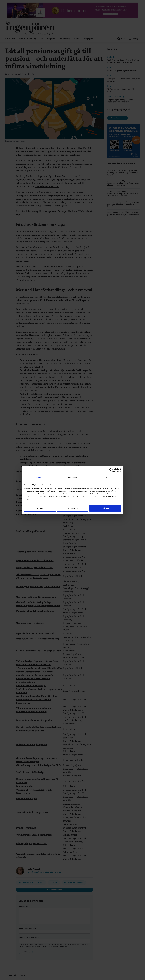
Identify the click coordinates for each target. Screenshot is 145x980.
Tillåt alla (105, 508)
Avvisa (40, 508)
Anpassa (73, 508)
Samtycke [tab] (39, 477)
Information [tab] (72, 477)
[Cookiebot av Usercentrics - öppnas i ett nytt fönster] (111, 470)
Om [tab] (106, 477)
